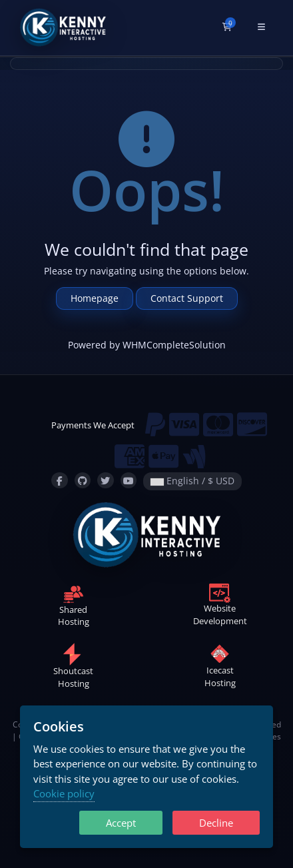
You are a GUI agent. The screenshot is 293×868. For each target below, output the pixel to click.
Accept (121, 823)
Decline (216, 823)
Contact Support (187, 298)
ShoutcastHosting (73, 669)
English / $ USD (192, 481)
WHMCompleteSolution (174, 345)
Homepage (95, 298)
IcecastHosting (220, 669)
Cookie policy (64, 793)
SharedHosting (74, 608)
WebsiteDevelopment (220, 607)
